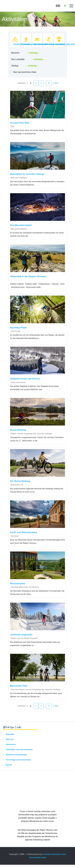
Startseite (10, 734)
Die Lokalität (18, 59)
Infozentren (11, 744)
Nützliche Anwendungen (16, 755)
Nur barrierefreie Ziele (25, 72)
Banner (9, 765)
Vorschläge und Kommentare (18, 760)
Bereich (15, 53)
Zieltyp (15, 66)
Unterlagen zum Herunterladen (19, 750)
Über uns (10, 739)
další (56, 83)
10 (49, 83)
